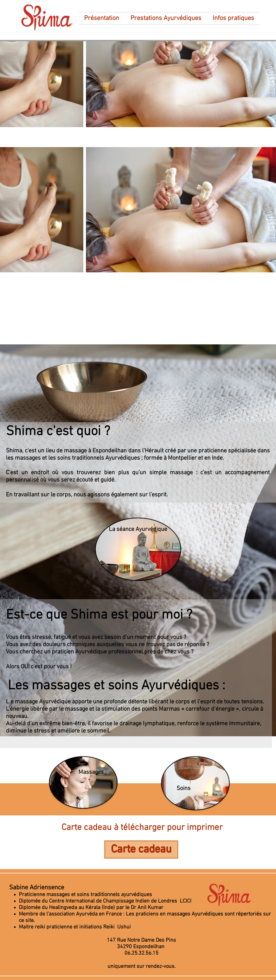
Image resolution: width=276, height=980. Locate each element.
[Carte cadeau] (141, 850)
